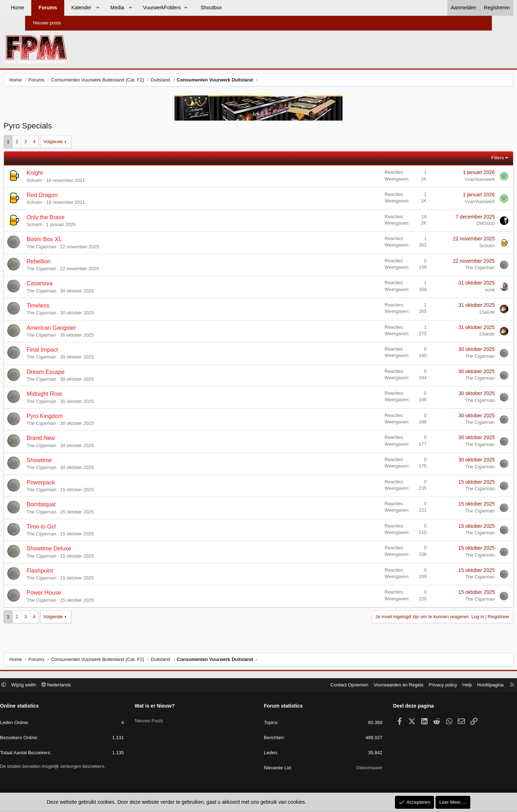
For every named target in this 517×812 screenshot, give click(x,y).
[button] (123, 8)
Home (43, 8)
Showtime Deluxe (76, 550)
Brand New (68, 440)
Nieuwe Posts (163, 719)
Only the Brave (73, 219)
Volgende (80, 143)
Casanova (66, 285)
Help (439, 686)
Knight (62, 175)
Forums (73, 8)
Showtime (66, 462)
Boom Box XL (71, 241)
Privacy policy (414, 686)
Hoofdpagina (462, 686)
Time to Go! (68, 528)
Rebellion (66, 263)
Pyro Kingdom (72, 418)
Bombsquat (68, 506)
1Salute (460, 314)
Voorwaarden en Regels (370, 686)
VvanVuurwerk (453, 181)
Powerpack (68, 484)
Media (142, 8)
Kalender (107, 8)
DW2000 (459, 225)
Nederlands (85, 686)
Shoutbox (236, 8)
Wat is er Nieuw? (169, 707)
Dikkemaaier (355, 769)
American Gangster (78, 330)
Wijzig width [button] (53, 686)
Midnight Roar (71, 396)
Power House (71, 594)
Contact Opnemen (321, 686)
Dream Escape (73, 374)
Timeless (65, 307)
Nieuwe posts (47, 23)
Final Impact (69, 351)
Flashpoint (67, 572)
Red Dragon (69, 197)
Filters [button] (471, 159)
